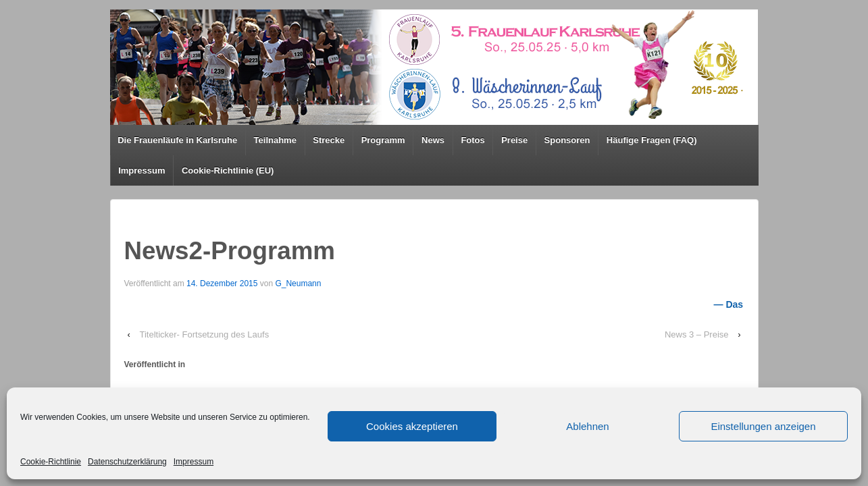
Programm (383, 140)
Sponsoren (567, 140)
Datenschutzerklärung (127, 462)
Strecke (329, 140)
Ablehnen (587, 426)
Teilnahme (275, 140)
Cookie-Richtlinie (51, 462)
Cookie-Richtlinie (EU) (228, 170)
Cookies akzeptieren (412, 426)
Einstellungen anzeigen (763, 426)
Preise (514, 140)
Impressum (194, 462)
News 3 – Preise (697, 334)
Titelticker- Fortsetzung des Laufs (204, 334)
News (433, 140)
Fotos (473, 140)
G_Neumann (298, 283)
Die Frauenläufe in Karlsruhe (177, 140)
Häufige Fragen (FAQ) (652, 140)
